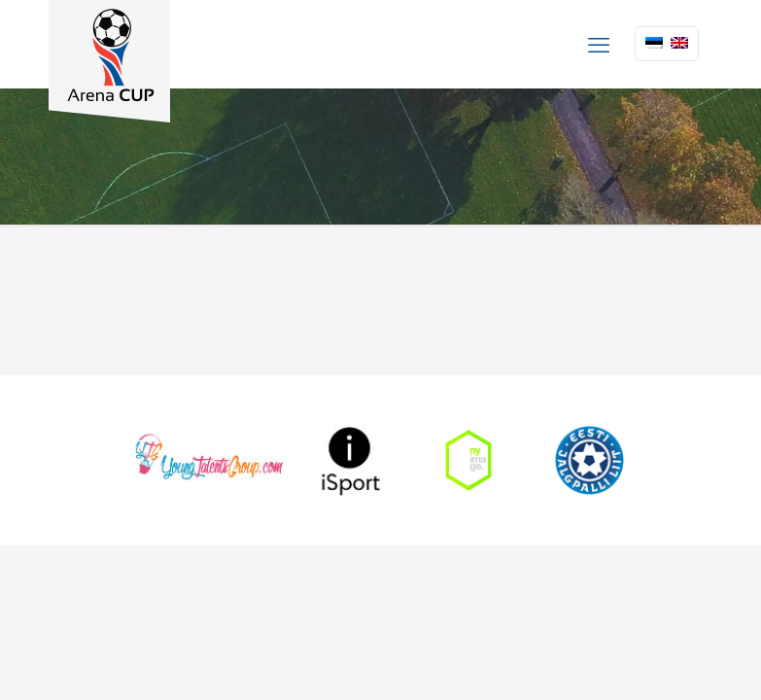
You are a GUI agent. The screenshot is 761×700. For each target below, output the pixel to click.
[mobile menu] (599, 44)
